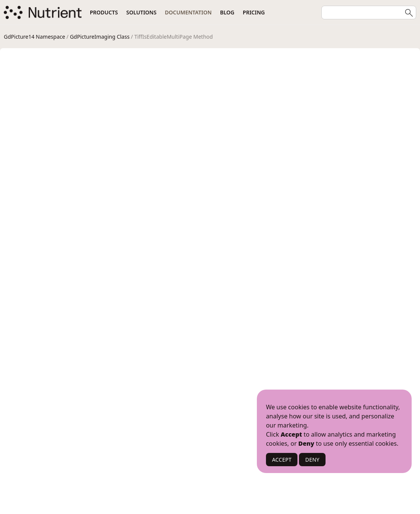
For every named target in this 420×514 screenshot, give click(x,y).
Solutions (142, 12)
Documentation (188, 12)
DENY (312, 460)
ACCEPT (282, 460)
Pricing (254, 12)
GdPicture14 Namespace (35, 37)
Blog (227, 12)
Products (104, 12)
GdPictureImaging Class (100, 37)
